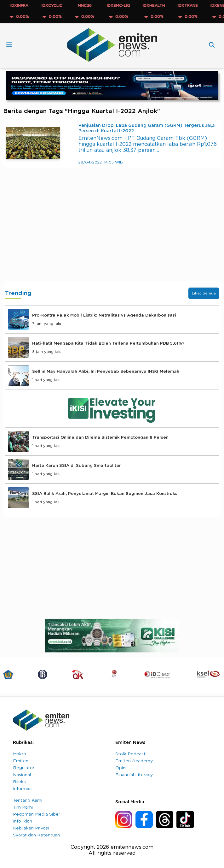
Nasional (22, 775)
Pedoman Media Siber (37, 814)
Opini (121, 768)
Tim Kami (23, 807)
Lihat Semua (204, 293)
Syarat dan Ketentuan (36, 835)
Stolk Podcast (130, 754)
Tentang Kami (28, 800)
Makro (20, 754)
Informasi (23, 789)
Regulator (24, 768)
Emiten (21, 761)
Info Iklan (23, 821)
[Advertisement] (112, 231)
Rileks (19, 782)
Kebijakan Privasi (31, 828)
